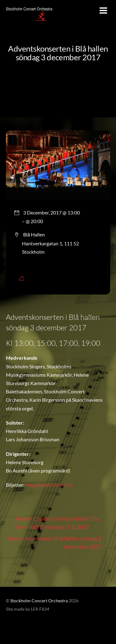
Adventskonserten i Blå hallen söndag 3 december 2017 (58, 53)
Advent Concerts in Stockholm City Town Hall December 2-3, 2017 (53, 522)
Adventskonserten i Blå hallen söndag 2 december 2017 (59, 542)
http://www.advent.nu (49, 485)
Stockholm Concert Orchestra (39, 601)
